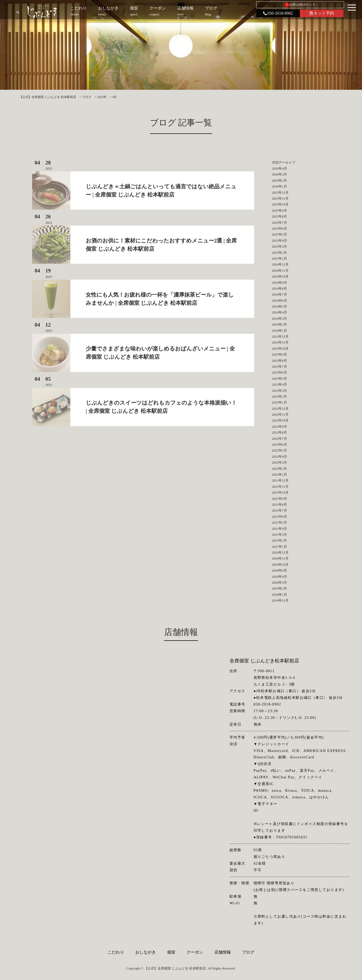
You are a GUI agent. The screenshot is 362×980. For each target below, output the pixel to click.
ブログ (248, 952)
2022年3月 (279, 462)
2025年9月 (279, 210)
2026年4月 (279, 168)
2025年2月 (279, 253)
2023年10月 (280, 349)
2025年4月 (279, 241)
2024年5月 (279, 306)
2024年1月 (279, 331)
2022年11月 (280, 414)
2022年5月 (279, 450)
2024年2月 (279, 324)
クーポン (195, 952)
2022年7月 (279, 439)
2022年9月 (279, 427)
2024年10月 (280, 276)
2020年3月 (279, 582)
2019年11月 (280, 600)
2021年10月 (280, 492)
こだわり (116, 952)
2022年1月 (279, 474)
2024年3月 (279, 318)
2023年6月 (279, 372)
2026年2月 (279, 180)
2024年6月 (279, 301)
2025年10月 (280, 204)
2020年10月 (280, 565)
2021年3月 (279, 535)
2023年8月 (279, 361)
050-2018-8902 (278, 13)
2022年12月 (280, 409)
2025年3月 (279, 246)
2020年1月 (279, 595)
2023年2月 (279, 396)
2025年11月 (280, 198)
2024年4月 (279, 312)
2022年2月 (279, 469)
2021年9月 (279, 499)
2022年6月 (279, 444)
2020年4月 (279, 577)
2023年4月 (279, 384)
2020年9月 (279, 570)
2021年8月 (279, 504)
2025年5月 (279, 234)
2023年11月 (280, 342)
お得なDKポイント (300, 5)
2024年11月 (280, 271)
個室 (171, 952)
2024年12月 (280, 264)
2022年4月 (279, 457)
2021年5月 (279, 522)
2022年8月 (279, 432)
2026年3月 (279, 174)
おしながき (146, 952)
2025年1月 (279, 258)
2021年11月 (280, 487)
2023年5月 (279, 379)
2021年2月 (279, 540)
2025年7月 (279, 223)
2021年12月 (280, 480)
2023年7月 (279, 366)
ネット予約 (322, 13)
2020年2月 (279, 588)
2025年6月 (279, 228)
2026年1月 (279, 186)
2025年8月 (279, 216)
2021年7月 (279, 510)
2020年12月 (280, 552)
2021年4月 (279, 529)
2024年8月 (279, 288)
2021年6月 (279, 517)
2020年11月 (280, 558)
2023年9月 (279, 354)
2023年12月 (280, 336)
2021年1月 (279, 547)
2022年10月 (280, 420)
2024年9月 (279, 283)
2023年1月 (279, 402)
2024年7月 (279, 294)
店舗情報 (223, 952)
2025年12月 (280, 193)
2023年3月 (279, 391)
